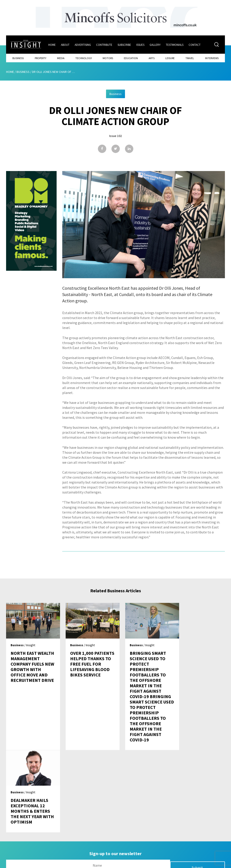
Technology (84, 58)
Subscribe (125, 45)
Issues (141, 45)
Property (40, 58)
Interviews (212, 58)
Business (18, 58)
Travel (190, 58)
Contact (195, 45)
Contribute (104, 45)
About (65, 45)
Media (61, 58)
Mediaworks (44, 863)
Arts (152, 58)
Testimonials (175, 45)
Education (131, 58)
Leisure (170, 58)
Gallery (155, 45)
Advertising (83, 45)
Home (52, 45)
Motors (108, 58)
